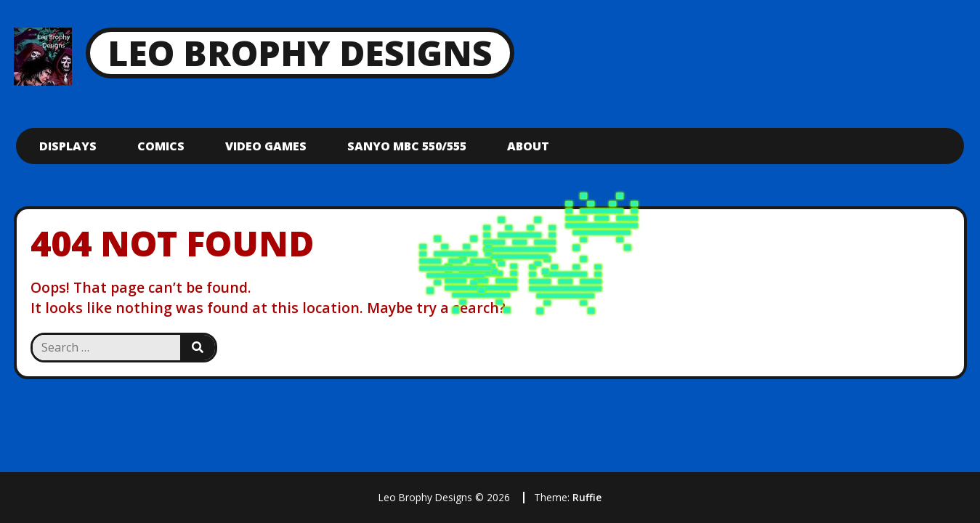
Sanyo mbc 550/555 (407, 146)
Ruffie (587, 497)
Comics (161, 146)
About (528, 146)
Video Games (266, 146)
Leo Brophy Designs (300, 53)
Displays (68, 146)
